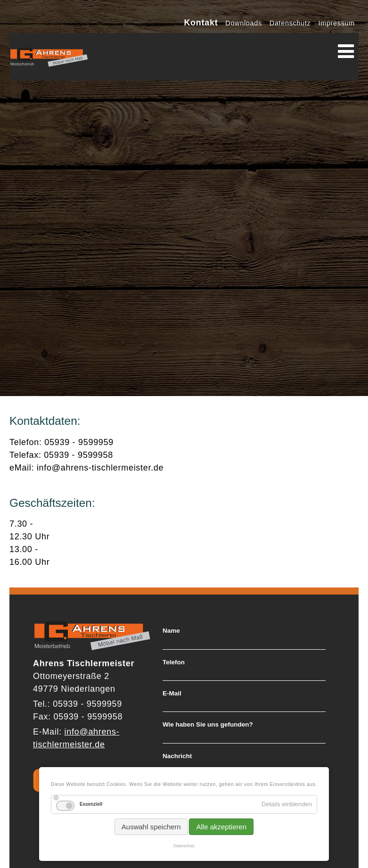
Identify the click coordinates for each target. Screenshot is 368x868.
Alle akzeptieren (221, 827)
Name (171, 631)
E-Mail (172, 694)
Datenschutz (184, 846)
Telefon (174, 662)
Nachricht (177, 756)
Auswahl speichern (151, 827)
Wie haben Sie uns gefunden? (208, 725)
